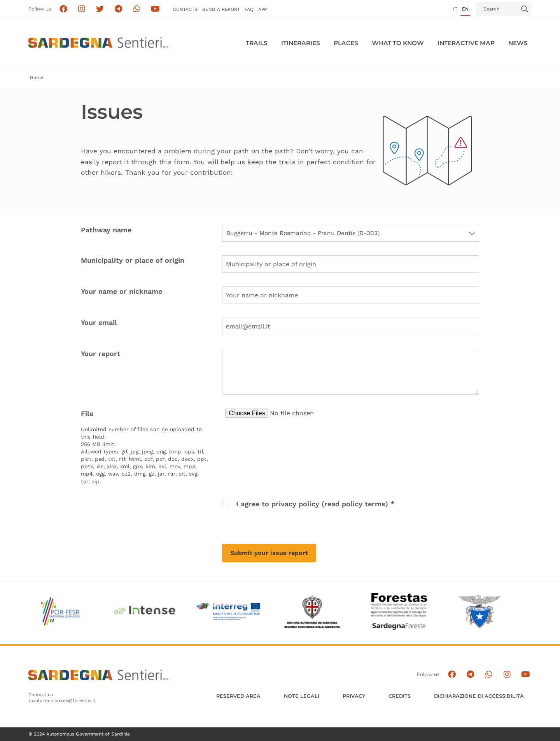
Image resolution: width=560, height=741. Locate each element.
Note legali (302, 696)
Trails (257, 43)
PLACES (346, 43)
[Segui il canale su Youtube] (155, 9)
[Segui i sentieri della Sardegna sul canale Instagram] (82, 9)
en (465, 9)
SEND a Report (221, 9)
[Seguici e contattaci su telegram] (118, 9)
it (455, 9)
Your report (101, 354)
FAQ (249, 9)
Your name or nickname (122, 291)
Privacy (354, 696)
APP (262, 9)
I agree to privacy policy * (315, 504)
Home (37, 77)
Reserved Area (238, 696)
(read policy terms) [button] (355, 504)
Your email (99, 322)
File (87, 414)
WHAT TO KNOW (398, 43)
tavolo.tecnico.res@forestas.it (62, 701)
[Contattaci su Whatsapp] (137, 9)
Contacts (185, 9)
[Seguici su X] (100, 9)
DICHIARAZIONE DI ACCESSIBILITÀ (479, 696)
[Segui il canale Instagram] (507, 675)
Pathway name (106, 230)
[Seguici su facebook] (63, 9)
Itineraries (301, 43)
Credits (400, 696)
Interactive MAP (466, 43)
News (518, 43)
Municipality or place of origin (133, 260)
